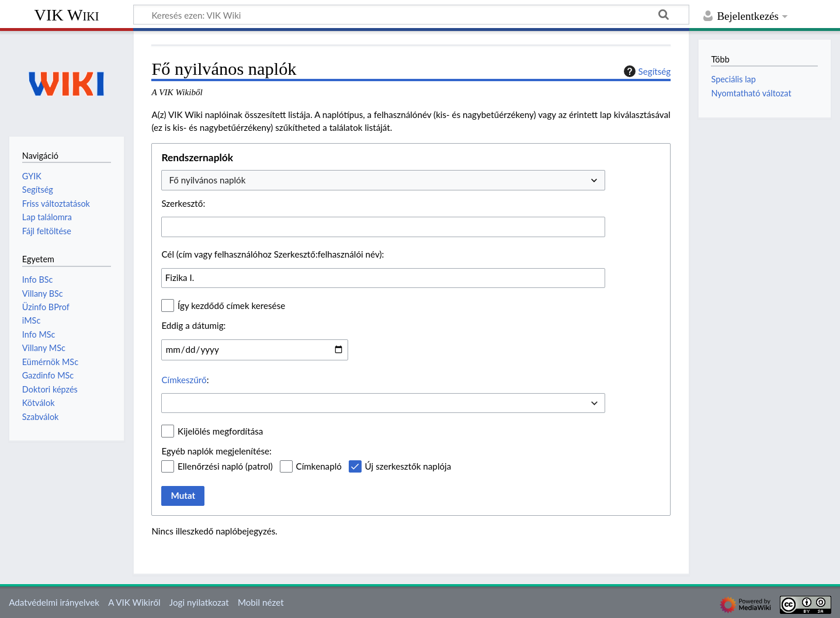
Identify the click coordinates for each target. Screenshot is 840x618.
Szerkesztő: (183, 203)
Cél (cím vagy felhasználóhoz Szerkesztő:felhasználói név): (273, 254)
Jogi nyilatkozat (199, 602)
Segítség (646, 71)
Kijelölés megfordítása (220, 431)
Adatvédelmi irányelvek (54, 602)
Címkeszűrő (184, 380)
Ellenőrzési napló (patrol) (225, 466)
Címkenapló (319, 466)
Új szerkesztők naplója (408, 466)
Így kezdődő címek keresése (231, 305)
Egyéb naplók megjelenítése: (216, 451)
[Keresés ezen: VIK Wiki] (411, 15)
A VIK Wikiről (134, 602)
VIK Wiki (67, 15)
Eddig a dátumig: (193, 325)
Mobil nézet (261, 602)
